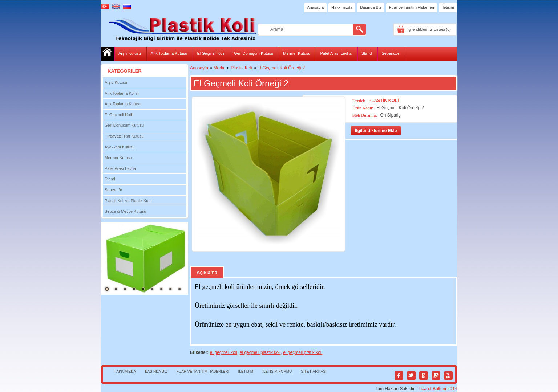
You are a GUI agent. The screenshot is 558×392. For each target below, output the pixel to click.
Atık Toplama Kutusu (169, 53)
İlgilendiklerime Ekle (376, 131)
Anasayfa (315, 7)
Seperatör (390, 53)
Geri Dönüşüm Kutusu (254, 53)
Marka (220, 68)
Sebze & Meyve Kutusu (125, 211)
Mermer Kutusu (297, 53)
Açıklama (207, 272)
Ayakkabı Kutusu (120, 147)
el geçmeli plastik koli (260, 352)
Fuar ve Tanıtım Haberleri (412, 7)
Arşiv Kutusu (130, 53)
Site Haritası (314, 371)
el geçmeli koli (224, 352)
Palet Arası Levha (336, 53)
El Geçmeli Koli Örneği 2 (281, 68)
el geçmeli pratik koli (303, 352)
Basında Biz (371, 7)
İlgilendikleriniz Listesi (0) (429, 29)
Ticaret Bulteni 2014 (438, 389)
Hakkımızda (342, 7)
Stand (367, 53)
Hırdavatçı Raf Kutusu (124, 136)
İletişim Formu (277, 371)
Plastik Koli (241, 68)
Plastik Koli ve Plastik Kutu (128, 201)
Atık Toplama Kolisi (122, 93)
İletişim (448, 7)
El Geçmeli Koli (211, 53)
